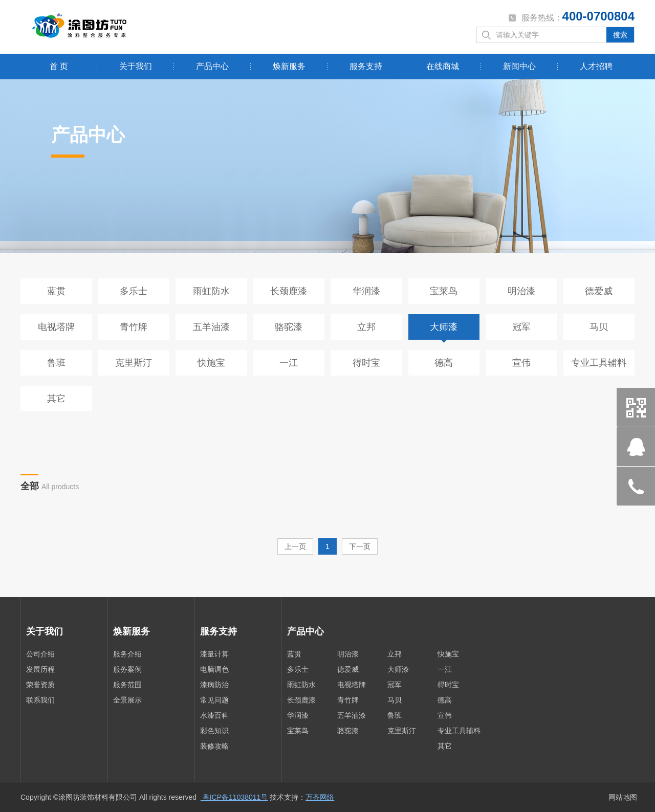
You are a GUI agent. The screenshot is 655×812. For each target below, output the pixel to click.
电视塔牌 (56, 327)
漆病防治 (214, 685)
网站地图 (623, 797)
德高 (444, 363)
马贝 (599, 327)
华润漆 (366, 291)
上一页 (295, 546)
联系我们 (40, 700)
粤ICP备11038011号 (234, 797)
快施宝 (211, 363)
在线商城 (443, 66)
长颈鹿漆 (289, 291)
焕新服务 (289, 66)
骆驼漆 (289, 327)
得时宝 (366, 363)
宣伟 (521, 363)
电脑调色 (214, 669)
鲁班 (56, 363)
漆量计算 (214, 654)
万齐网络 (320, 797)
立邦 (366, 327)
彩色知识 (214, 731)
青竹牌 (134, 327)
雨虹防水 (211, 291)
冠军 (521, 327)
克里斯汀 (134, 363)
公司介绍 (40, 654)
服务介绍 (127, 654)
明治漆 (521, 291)
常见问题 (214, 700)
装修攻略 (214, 746)
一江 (289, 363)
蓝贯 (56, 291)
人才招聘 (596, 66)
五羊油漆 (211, 327)
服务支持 (366, 66)
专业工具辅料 (599, 363)
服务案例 (127, 669)
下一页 (360, 546)
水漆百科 (214, 715)
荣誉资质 (40, 685)
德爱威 (599, 291)
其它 (56, 399)
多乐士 (134, 291)
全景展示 (127, 700)
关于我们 (136, 66)
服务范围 (127, 685)
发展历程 (40, 669)
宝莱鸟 (444, 291)
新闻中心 (519, 66)
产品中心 (212, 66)
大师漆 (444, 327)
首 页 (59, 66)
